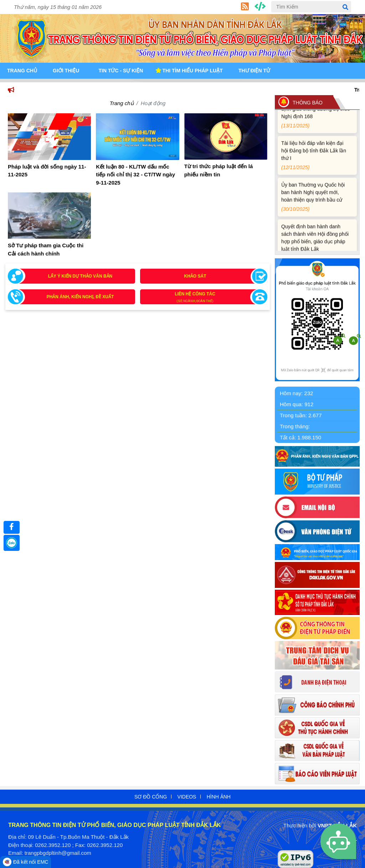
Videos (187, 797)
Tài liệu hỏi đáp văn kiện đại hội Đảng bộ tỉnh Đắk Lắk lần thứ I (316, 159)
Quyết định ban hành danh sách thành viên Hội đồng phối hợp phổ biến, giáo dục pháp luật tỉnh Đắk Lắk (316, 246)
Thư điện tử (254, 71)
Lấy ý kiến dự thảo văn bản (80, 276)
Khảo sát (195, 276)
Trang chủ (122, 103)
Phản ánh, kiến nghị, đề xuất (80, 297)
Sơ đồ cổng (151, 797)
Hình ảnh (219, 797)
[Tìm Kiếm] (311, 7)
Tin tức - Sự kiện (121, 71)
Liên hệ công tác (202, 298)
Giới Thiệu (66, 71)
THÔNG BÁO (308, 103)
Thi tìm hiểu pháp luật (193, 71)
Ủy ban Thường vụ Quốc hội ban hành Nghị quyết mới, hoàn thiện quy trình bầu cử (316, 200)
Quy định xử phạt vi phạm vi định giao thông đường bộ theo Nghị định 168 (316, 117)
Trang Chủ (22, 71)
